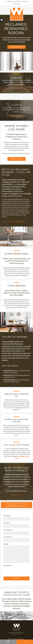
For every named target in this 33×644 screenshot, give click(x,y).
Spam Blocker (8, 566)
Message (6, 544)
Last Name (7, 523)
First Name (7, 516)
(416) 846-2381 (17, 4)
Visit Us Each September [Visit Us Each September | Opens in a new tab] (13, 221)
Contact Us (16, 495)
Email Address (8, 537)
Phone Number (9, 530)
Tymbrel (20, 634)
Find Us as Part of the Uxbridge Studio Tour (16, 505)
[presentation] (14, 570)
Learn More (16, 47)
